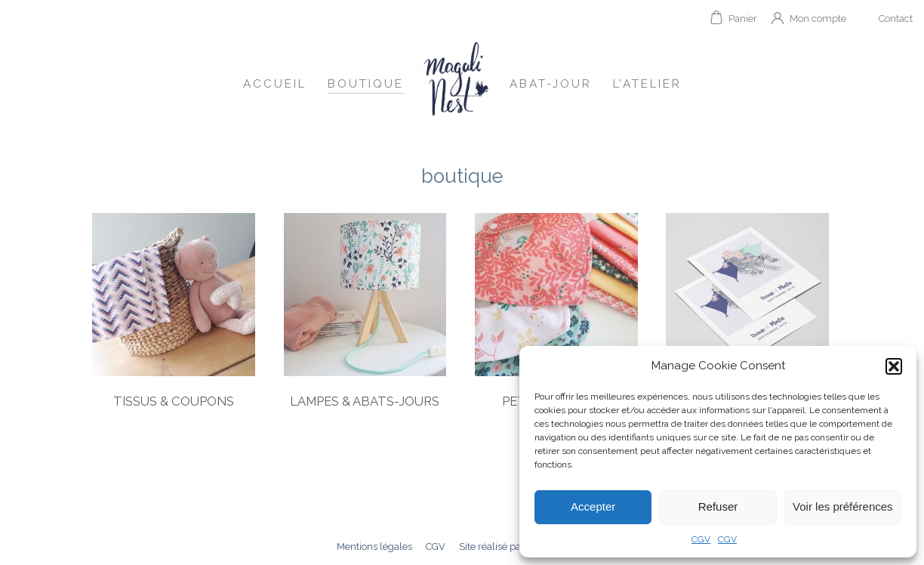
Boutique (366, 84)
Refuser (718, 506)
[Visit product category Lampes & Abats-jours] (365, 315)
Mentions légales (374, 546)
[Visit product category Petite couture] (556, 315)
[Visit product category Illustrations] (747, 315)
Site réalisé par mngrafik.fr (518, 546)
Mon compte (818, 19)
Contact (896, 19)
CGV (701, 539)
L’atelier (647, 84)
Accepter (593, 506)
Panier (743, 19)
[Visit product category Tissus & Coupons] (174, 315)
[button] (894, 366)
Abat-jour (551, 84)
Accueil (275, 84)
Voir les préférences (843, 506)
